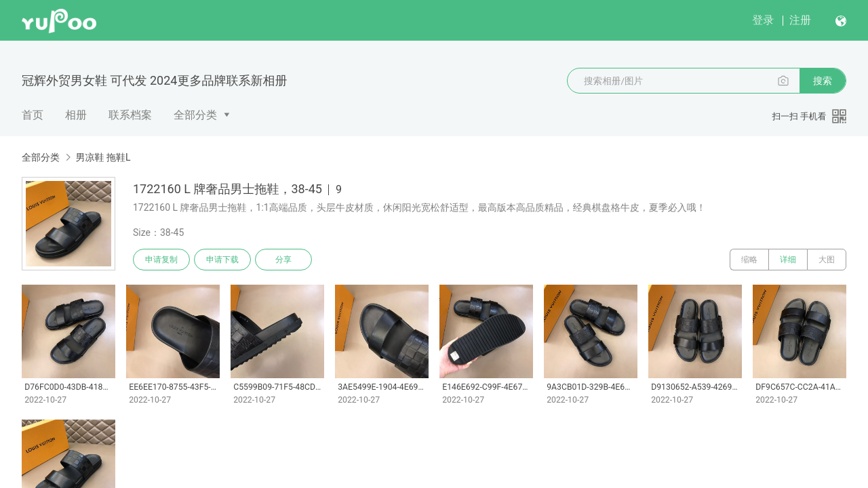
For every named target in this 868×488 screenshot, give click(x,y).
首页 (33, 115)
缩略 (749, 260)
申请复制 (161, 260)
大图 (827, 260)
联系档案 (130, 115)
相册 (76, 115)
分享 (283, 260)
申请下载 (222, 260)
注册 (800, 20)
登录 (763, 20)
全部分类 (195, 115)
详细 (788, 260)
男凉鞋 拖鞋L (103, 157)
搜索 (823, 81)
